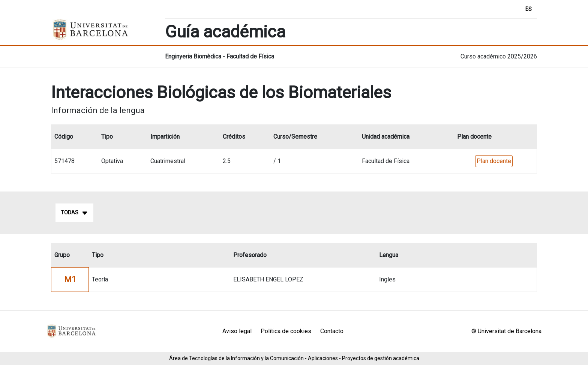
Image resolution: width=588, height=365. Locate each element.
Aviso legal (237, 331)
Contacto (332, 331)
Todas (74, 213)
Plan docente (494, 161)
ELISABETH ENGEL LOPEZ (268, 279)
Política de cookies (286, 331)
